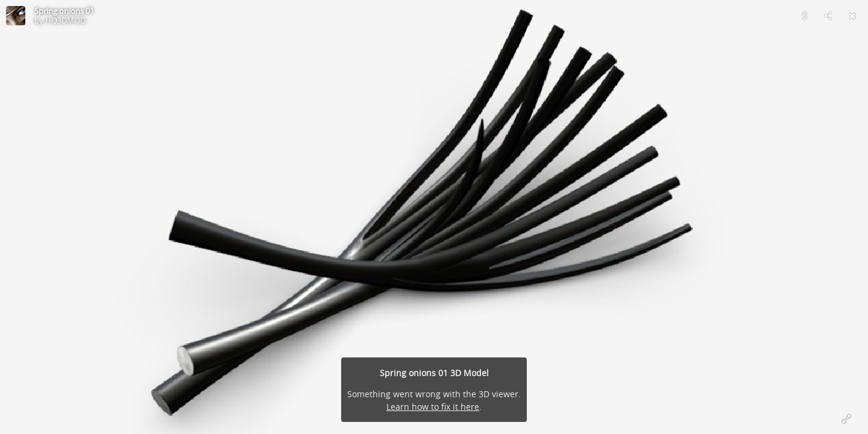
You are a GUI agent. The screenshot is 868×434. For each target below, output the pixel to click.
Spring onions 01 (64, 11)
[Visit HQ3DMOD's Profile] (16, 16)
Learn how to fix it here (433, 407)
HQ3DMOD (65, 20)
